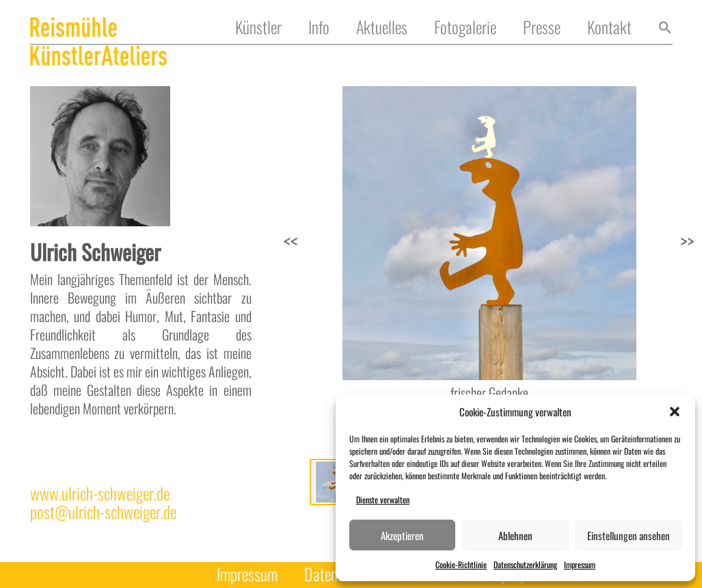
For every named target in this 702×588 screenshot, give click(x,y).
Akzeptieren (402, 535)
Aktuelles (382, 28)
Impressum (580, 564)
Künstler (258, 28)
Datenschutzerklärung (525, 564)
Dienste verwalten (383, 499)
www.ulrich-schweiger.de (100, 493)
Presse (542, 28)
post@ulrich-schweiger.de (103, 512)
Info (319, 28)
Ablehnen (515, 535)
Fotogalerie (465, 28)
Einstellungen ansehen (629, 535)
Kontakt (609, 28)
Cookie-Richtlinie (461, 564)
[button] (675, 412)
